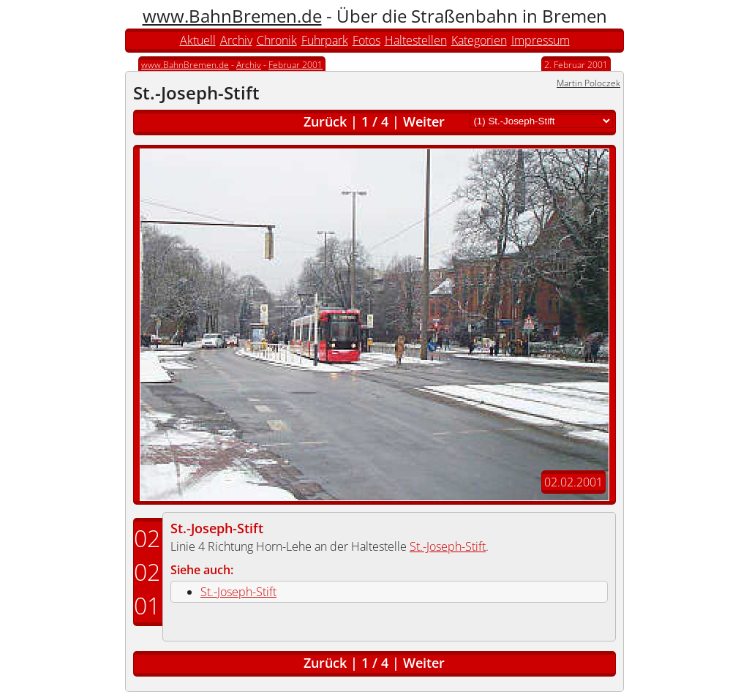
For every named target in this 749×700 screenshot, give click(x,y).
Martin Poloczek (588, 83)
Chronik (277, 40)
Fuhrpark (325, 40)
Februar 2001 (296, 65)
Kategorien (479, 40)
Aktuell (198, 40)
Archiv (236, 40)
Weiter (424, 121)
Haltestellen (416, 40)
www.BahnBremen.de (232, 16)
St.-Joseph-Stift (217, 528)
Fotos (366, 40)
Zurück (325, 121)
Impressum (541, 40)
